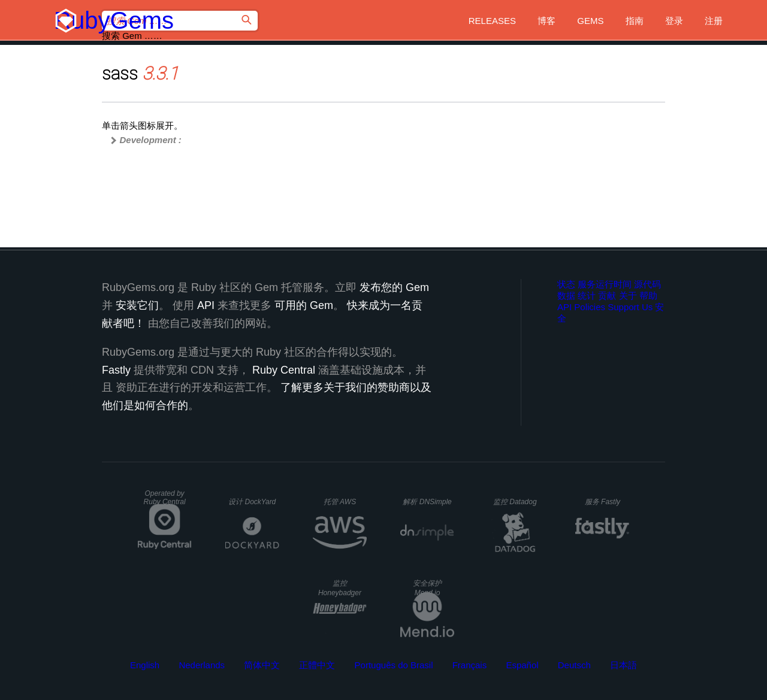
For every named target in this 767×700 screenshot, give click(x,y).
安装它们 (137, 305)
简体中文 (262, 665)
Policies (590, 307)
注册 (714, 21)
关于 (628, 296)
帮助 (648, 296)
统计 (587, 296)
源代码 (647, 284)
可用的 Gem (304, 305)
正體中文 (317, 665)
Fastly (116, 370)
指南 (635, 21)
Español (522, 665)
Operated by (165, 498)
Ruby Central (284, 370)
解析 (427, 502)
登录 (674, 21)
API (564, 307)
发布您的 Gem (394, 287)
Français (470, 665)
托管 (340, 502)
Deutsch (574, 665)
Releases (492, 21)
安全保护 (427, 588)
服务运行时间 (605, 284)
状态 (566, 284)
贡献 (607, 296)
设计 (252, 502)
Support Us (630, 307)
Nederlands (202, 665)
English (145, 665)
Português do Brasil (394, 665)
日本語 (623, 665)
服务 (603, 502)
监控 (515, 502)
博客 (546, 21)
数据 (566, 296)
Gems (590, 21)
